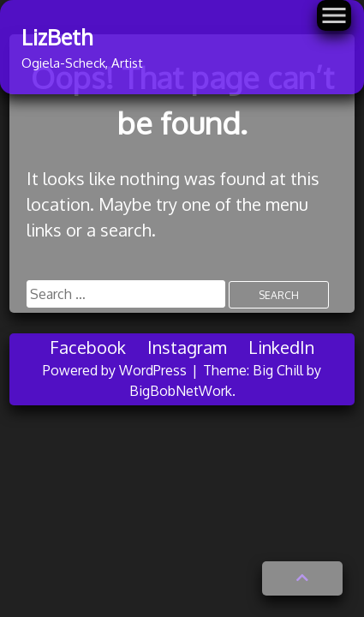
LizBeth (57, 37)
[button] (302, 578)
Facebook (88, 347)
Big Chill (278, 370)
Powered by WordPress (116, 370)
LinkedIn (281, 347)
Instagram (187, 347)
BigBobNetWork (181, 391)
